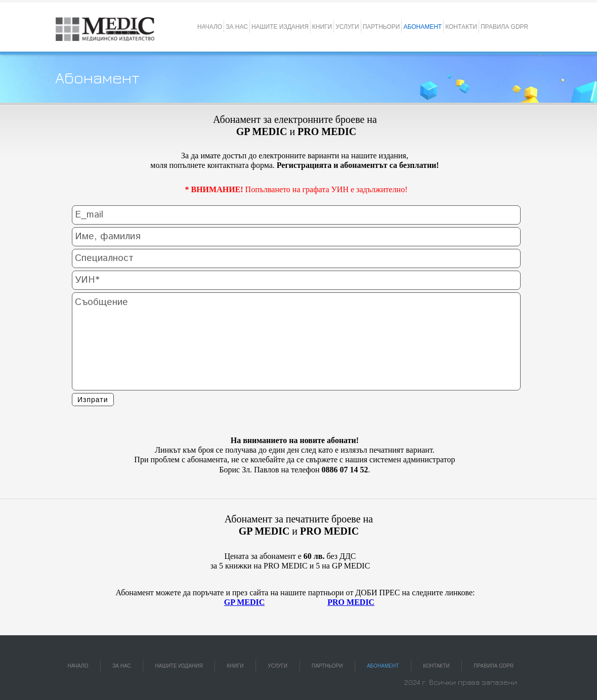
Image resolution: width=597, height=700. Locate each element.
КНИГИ (322, 27)
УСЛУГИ (347, 27)
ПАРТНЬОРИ (381, 27)
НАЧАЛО (210, 27)
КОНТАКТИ (461, 27)
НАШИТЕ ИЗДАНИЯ (280, 27)
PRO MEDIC (351, 602)
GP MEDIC (244, 602)
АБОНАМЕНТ (422, 27)
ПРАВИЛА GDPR (504, 27)
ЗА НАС (237, 27)
